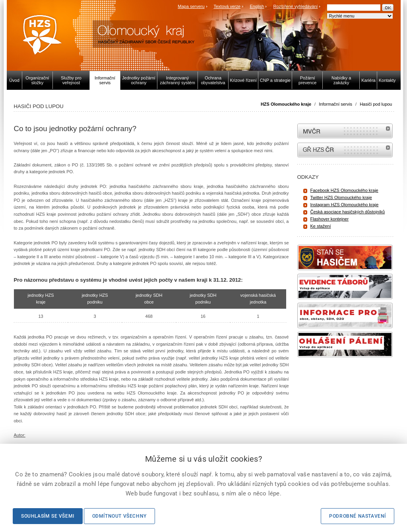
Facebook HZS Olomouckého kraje (344, 190)
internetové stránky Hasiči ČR (345, 150)
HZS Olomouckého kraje (286, 104)
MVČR (345, 131)
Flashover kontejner (330, 219)
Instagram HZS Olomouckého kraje (345, 205)
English (257, 6)
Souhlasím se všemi (48, 516)
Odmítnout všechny (119, 516)
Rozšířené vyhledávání (296, 6)
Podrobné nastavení (358, 516)
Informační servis (335, 104)
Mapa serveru (191, 6)
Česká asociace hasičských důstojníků (348, 212)
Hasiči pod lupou (376, 104)
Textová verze (227, 6)
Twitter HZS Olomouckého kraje (341, 197)
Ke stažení (321, 226)
